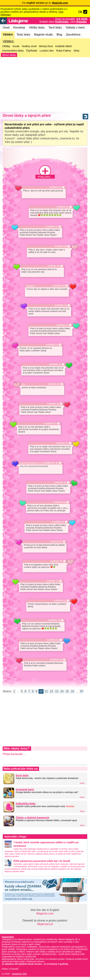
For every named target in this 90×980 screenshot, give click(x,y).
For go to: (45, 3)
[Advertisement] (45, 85)
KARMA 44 (61, 305)
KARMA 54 (62, 443)
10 (41, 691)
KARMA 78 (54, 620)
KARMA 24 (54, 266)
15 (67, 691)
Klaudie (82, 22)
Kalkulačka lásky (26, 804)
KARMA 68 (52, 463)
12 (51, 691)
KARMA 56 (60, 483)
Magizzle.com (45, 913)
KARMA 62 (53, 640)
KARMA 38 (61, 246)
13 (57, 691)
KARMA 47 (62, 325)
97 (82, 691)
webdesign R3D (19, 974)
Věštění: (8, 41)
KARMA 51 (52, 345)
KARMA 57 (51, 423)
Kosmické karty (25, 789)
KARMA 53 (53, 581)
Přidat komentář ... (14, 754)
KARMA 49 (54, 384)
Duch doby (22, 775)
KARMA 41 (63, 207)
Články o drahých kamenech (32, 818)
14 (62, 691)
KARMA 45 (53, 404)
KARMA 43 (55, 187)
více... (83, 783)
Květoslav (62, 22)
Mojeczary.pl (45, 924)
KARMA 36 (59, 286)
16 (72, 691)
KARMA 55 (56, 660)
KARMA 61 (60, 601)
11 (46, 691)
